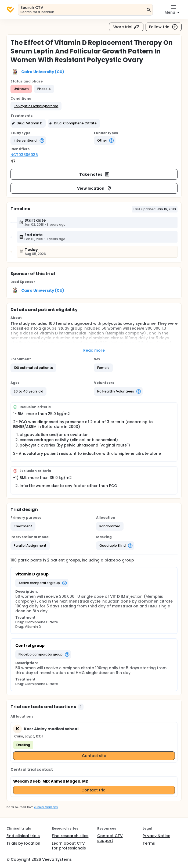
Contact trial (94, 790)
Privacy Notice (156, 836)
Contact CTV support (110, 838)
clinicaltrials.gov (46, 807)
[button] (36, 106)
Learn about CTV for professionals (69, 846)
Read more (94, 350)
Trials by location (23, 843)
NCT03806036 (24, 155)
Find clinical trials (23, 836)
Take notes (95, 174)
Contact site (94, 756)
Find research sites (70, 836)
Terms (149, 843)
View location (95, 188)
